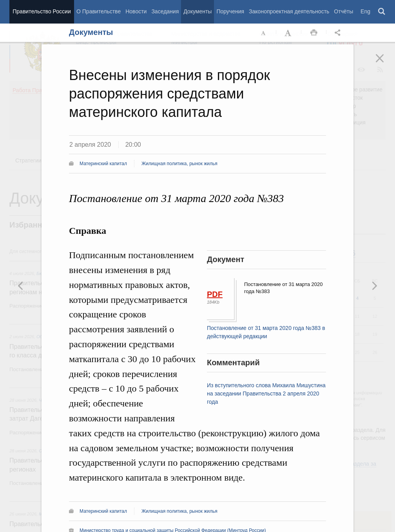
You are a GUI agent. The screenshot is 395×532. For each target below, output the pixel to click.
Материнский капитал (103, 164)
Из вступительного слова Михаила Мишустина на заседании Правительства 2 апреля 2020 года (266, 394)
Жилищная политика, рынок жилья (179, 164)
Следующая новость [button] (21, 286)
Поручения (230, 11)
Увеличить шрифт (289, 33)
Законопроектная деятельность (289, 11)
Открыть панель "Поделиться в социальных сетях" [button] (339, 33)
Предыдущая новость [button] (374, 286)
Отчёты (343, 11)
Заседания (165, 11)
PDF (215, 294)
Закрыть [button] (385, 64)
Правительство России (42, 11)
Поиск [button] (382, 12)
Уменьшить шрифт (264, 33)
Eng (365, 11)
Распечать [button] (314, 33)
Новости (136, 11)
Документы (197, 11)
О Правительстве (99, 11)
